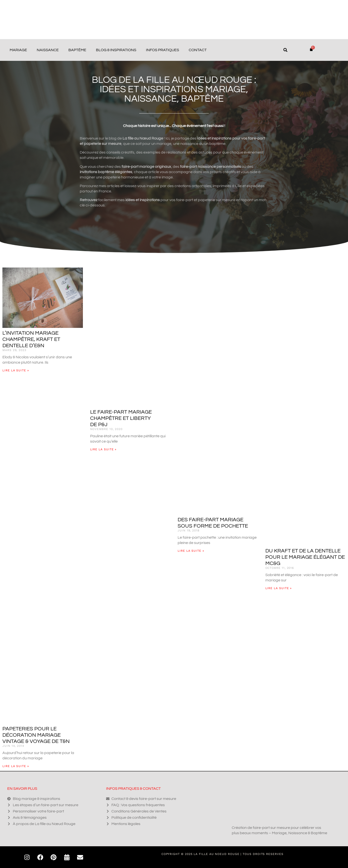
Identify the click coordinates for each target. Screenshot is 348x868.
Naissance (48, 50)
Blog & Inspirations (116, 50)
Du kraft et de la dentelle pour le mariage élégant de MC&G (305, 557)
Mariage (18, 50)
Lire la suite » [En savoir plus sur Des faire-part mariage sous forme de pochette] (191, 551)
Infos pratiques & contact (133, 789)
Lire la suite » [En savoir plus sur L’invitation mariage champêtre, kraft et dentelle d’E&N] (16, 370)
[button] (285, 50)
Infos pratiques (163, 50)
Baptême (77, 50)
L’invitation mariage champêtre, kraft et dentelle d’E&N (31, 339)
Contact (198, 50)
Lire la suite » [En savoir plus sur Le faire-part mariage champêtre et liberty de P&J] (103, 449)
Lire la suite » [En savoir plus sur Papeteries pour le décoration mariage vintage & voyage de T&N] (16, 766)
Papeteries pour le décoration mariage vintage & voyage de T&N (36, 735)
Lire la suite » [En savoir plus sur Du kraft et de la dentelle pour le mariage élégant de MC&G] (279, 588)
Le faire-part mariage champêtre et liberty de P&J (121, 418)
